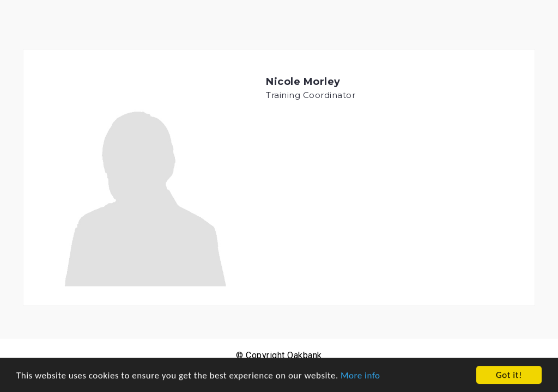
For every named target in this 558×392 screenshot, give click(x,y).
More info (360, 375)
